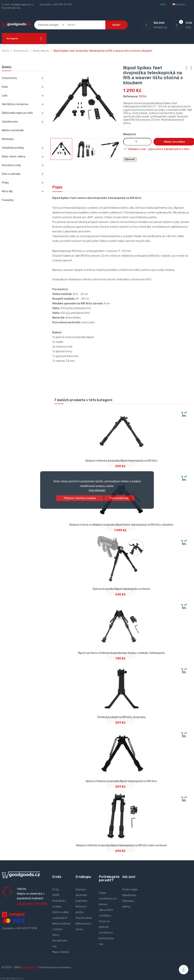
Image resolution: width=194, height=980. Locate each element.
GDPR (56, 895)
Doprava (81, 890)
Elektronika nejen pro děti (17, 113)
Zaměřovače (10, 122)
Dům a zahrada (11, 174)
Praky (5, 183)
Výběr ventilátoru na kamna (108, 899)
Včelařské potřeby (13, 148)
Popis (57, 187)
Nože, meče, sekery (14, 157)
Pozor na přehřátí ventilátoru (106, 927)
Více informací (97, 490)
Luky (5, 96)
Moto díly (7, 191)
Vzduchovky (9, 78)
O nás (56, 890)
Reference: (131, 97)
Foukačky (8, 200)
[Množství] (137, 142)
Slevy (56, 935)
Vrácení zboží (84, 918)
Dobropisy (128, 901)
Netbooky (8, 139)
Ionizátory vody (11, 165)
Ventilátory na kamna (15, 104)
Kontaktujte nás (11, 8)
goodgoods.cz (30, 967)
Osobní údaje (130, 890)
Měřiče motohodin (13, 130)
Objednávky (129, 895)
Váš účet (129, 877)
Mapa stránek (61, 952)
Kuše (5, 87)
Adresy (126, 907)
